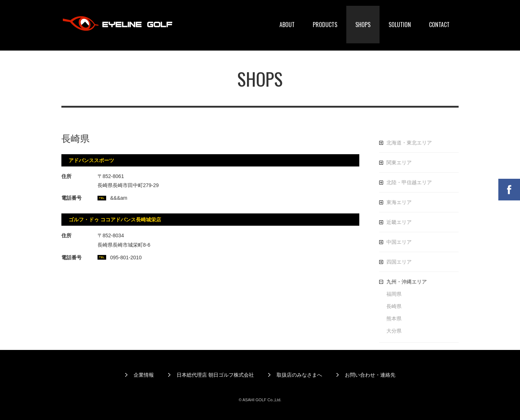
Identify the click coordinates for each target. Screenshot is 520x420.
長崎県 (394, 306)
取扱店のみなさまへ (299, 375)
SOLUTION (400, 25)
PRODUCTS (325, 25)
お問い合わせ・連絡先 (370, 375)
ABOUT (287, 25)
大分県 (394, 331)
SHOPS (363, 25)
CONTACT (439, 25)
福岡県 (394, 294)
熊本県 (394, 319)
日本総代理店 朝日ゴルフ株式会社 (215, 375)
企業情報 (144, 375)
